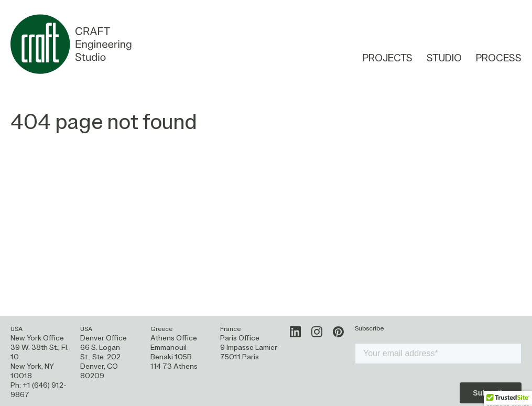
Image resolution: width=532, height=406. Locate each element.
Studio (444, 59)
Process (499, 59)
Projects (388, 59)
